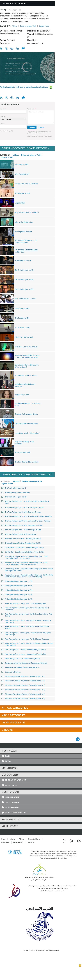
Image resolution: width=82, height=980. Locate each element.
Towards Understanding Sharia (26, 414)
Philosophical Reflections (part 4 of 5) (17, 595)
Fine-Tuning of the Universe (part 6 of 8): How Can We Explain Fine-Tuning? (26, 634)
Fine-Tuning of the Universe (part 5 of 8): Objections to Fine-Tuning (25, 627)
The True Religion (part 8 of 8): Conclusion (19, 534)
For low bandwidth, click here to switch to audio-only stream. (26, 87)
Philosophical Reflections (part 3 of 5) (17, 590)
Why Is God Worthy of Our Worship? (25, 443)
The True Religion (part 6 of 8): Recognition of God (22, 525)
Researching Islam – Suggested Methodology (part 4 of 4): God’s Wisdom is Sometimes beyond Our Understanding (27, 576)
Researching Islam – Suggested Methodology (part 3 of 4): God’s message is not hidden (27, 570)
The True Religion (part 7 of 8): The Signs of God (21, 530)
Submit (32, 127)
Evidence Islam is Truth (28, 26)
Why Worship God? (22, 174)
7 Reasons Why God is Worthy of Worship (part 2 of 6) (23, 681)
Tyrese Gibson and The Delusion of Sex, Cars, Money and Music (27, 356)
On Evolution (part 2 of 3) (24, 280)
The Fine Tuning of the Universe (27, 462)
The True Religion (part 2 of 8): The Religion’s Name (22, 508)
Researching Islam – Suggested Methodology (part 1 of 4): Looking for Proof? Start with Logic (25, 557)
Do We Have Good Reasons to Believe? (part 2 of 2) (23, 552)
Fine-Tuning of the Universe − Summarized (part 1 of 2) (24, 650)
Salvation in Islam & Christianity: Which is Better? (27, 366)
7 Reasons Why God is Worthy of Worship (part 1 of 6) (23, 676)
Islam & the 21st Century (24, 222)
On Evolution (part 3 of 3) (24, 289)
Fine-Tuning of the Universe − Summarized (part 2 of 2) (24, 654)
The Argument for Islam (24, 232)
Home (3, 839)
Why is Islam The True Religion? (27, 212)
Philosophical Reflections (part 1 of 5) (17, 581)
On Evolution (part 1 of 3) (24, 270)
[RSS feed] (79, 841)
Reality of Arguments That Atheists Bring (28, 404)
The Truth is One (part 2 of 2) (14, 497)
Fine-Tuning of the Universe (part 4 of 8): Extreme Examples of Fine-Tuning (26, 621)
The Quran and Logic (23, 452)
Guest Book (5, 843)
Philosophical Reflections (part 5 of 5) (17, 599)
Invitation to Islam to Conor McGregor (25, 385)
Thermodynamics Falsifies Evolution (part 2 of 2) (21, 543)
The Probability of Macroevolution (16, 492)
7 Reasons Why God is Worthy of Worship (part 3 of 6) (23, 685)
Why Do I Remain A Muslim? (25, 299)
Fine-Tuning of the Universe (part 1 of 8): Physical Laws (24, 603)
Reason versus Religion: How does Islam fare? (20, 667)
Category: (6, 26)
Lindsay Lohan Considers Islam (26, 424)
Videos (15, 26)
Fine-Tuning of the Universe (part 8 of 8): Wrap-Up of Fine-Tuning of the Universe (27, 644)
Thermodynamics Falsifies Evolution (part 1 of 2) (21, 539)
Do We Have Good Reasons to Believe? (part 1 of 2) (23, 548)
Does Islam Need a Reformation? (27, 433)
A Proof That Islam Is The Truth (26, 184)
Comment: (31, 109)
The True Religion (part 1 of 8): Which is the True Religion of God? (25, 502)
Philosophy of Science (23, 260)
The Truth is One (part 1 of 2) (14, 488)
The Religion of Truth (23, 193)
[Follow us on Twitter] (72, 841)
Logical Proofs (44, 26)
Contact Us (31, 843)
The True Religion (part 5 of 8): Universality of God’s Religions (26, 521)
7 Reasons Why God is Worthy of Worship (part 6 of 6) (23, 699)
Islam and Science (22, 165)
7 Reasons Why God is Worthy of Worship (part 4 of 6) (23, 690)
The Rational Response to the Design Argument (26, 241)
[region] (27, 68)
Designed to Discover (11, 672)
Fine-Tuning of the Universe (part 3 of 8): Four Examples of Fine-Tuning (27, 615)
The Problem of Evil (22, 318)
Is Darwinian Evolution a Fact (26, 376)
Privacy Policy (18, 843)
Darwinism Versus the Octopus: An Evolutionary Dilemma (24, 663)
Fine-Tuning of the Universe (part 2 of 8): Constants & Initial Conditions (25, 609)
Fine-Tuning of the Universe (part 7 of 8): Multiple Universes (25, 639)
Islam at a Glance (34, 839)
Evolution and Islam (22, 308)
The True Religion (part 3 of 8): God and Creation (21, 512)
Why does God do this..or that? (26, 347)
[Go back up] (78, 739)
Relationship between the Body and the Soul (26, 251)
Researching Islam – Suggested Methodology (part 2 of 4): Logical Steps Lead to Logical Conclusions (25, 563)
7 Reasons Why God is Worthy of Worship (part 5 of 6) (23, 694)
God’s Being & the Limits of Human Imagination (21, 659)
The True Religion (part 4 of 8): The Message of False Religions (27, 516)
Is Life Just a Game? (23, 328)
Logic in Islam (20, 203)
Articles (16, 481)
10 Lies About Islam (22, 395)
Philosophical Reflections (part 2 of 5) (17, 586)
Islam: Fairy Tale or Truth (24, 337)
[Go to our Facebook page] (65, 841)
